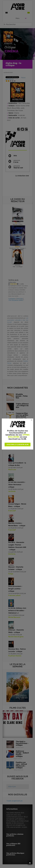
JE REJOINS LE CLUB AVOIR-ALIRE (18, 444)
